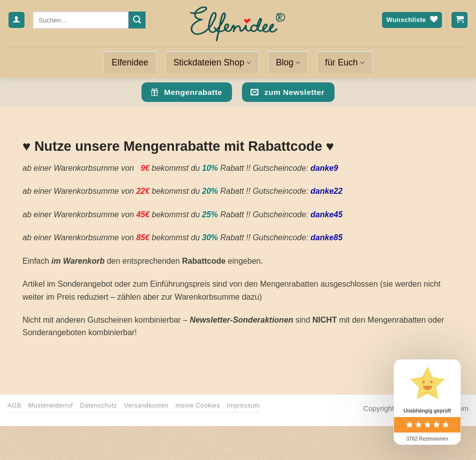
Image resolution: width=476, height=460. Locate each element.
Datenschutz (99, 406)
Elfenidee (130, 62)
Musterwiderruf (50, 406)
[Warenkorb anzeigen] (459, 20)
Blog (288, 62)
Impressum (243, 406)
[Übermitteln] (137, 20)
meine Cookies (198, 406)
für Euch (345, 62)
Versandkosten (146, 406)
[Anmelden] (16, 20)
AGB (14, 406)
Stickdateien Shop (212, 62)
